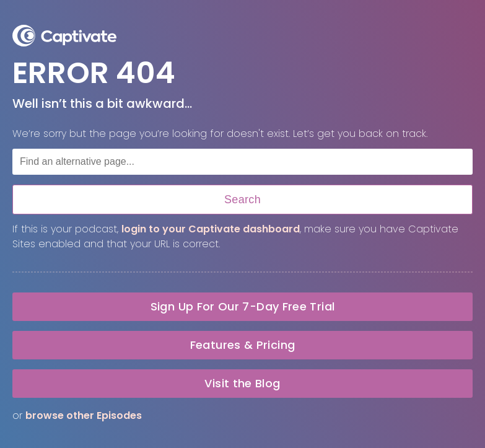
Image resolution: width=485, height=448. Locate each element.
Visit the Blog (242, 383)
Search (242, 200)
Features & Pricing (242, 345)
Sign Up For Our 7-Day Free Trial (243, 306)
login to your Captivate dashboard (211, 229)
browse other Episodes (84, 415)
